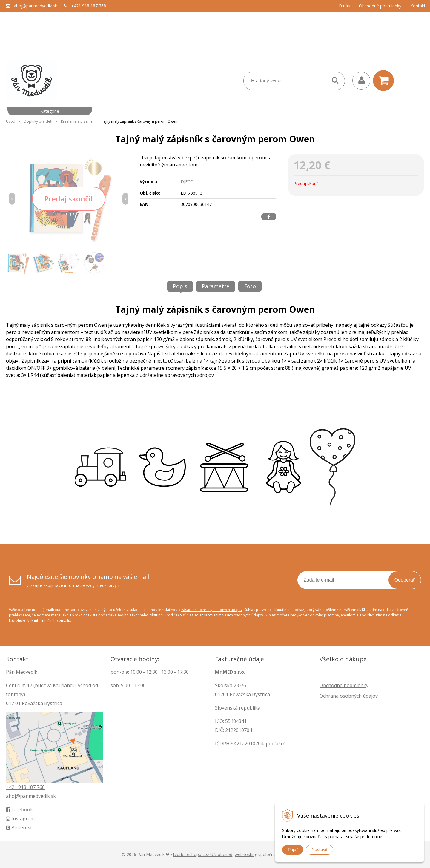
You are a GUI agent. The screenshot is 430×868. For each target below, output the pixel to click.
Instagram (20, 818)
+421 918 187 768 (89, 6)
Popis (180, 286)
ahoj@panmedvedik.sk (35, 6)
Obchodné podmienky (380, 6)
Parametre (216, 286)
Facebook (19, 810)
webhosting (246, 854)
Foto (250, 286)
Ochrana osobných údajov (349, 696)
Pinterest (19, 827)
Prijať (293, 850)
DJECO (187, 182)
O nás (344, 6)
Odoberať (405, 580)
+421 (12, 787)
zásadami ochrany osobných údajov (212, 610)
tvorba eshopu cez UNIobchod (203, 854)
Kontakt (418, 6)
